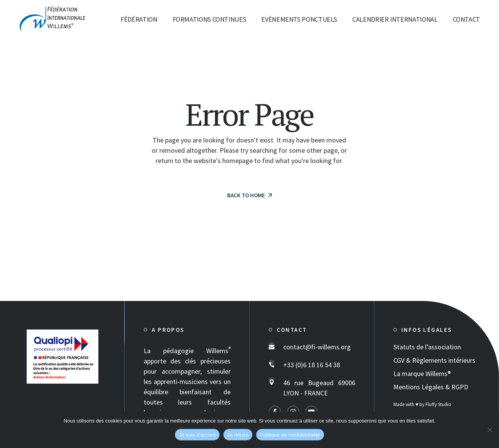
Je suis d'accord (197, 435)
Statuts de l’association (427, 347)
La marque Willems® (422, 374)
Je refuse (238, 435)
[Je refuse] (489, 430)
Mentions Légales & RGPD (431, 387)
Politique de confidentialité (290, 435)
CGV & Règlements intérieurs (434, 360)
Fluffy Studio (438, 404)
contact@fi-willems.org (317, 347)
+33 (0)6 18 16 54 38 (312, 365)
